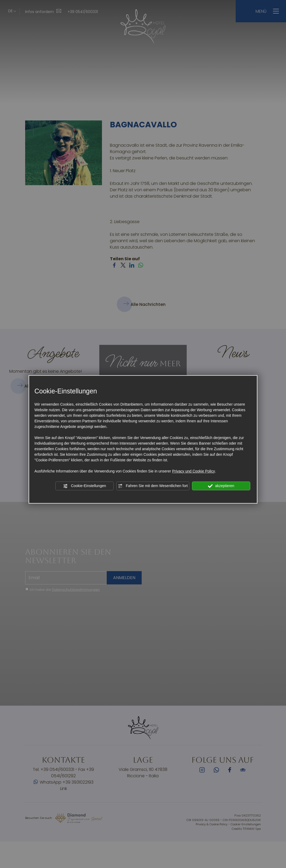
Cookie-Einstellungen (84, 486)
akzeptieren (221, 486)
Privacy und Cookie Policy (194, 471)
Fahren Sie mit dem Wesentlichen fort (153, 486)
